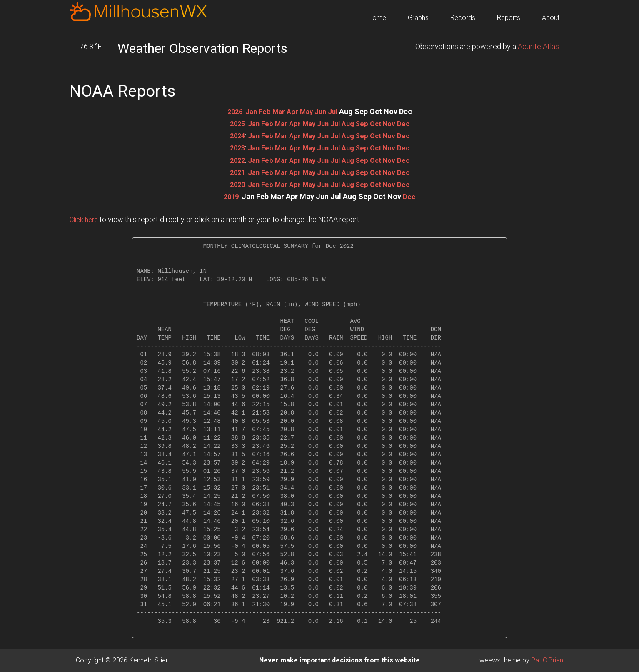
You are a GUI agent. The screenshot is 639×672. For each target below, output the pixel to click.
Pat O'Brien (547, 660)
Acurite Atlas (538, 46)
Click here (85, 219)
